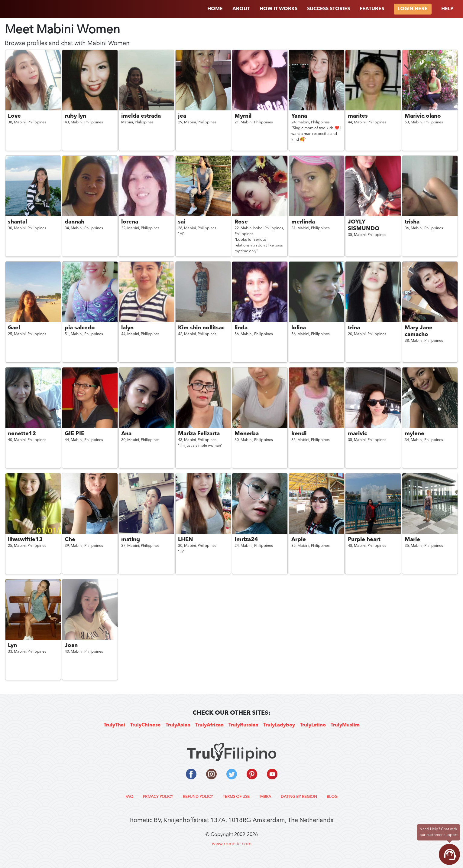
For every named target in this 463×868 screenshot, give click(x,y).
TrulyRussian (243, 725)
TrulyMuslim (345, 725)
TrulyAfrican (209, 725)
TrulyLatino (313, 725)
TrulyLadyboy (279, 725)
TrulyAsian (178, 725)
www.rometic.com (232, 844)
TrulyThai (114, 725)
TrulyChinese (145, 725)
